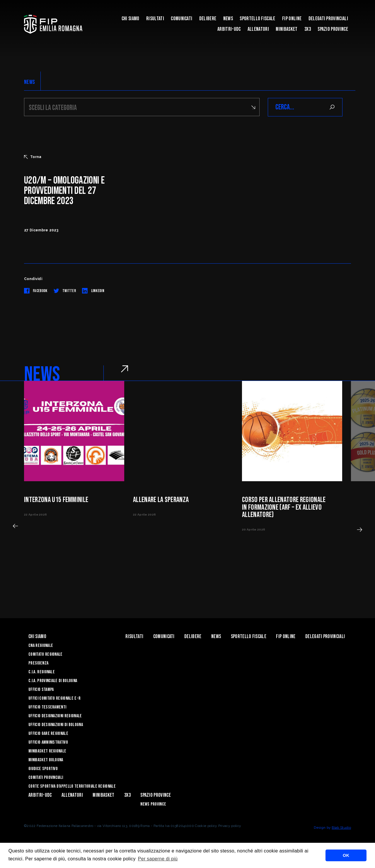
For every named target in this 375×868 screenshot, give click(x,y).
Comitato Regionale (46, 654)
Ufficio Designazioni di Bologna (56, 725)
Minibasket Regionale (47, 751)
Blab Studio (341, 828)
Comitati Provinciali (46, 778)
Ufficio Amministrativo (48, 742)
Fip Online (292, 19)
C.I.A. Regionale (42, 672)
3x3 (308, 29)
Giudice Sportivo (43, 769)
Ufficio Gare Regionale (48, 734)
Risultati (155, 19)
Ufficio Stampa (41, 690)
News (228, 19)
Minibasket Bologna (46, 760)
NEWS (29, 82)
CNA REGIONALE (41, 646)
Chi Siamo (131, 19)
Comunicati (181, 19)
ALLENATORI (258, 29)
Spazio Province (333, 29)
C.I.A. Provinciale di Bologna (53, 681)
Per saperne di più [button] (158, 859)
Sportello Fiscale (257, 19)
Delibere (208, 19)
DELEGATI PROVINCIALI (328, 19)
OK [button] (346, 855)
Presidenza (38, 663)
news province (153, 804)
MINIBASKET (287, 29)
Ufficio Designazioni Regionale (55, 716)
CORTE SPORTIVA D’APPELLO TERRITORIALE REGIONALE (72, 786)
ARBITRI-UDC (229, 29)
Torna (33, 157)
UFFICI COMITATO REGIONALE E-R (54, 698)
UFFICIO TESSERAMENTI (47, 707)
